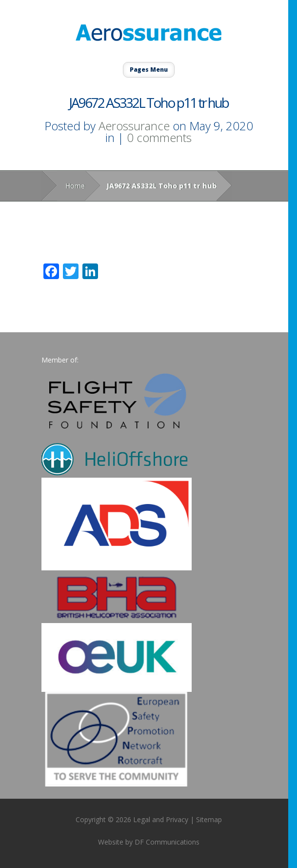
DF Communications (167, 842)
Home (75, 186)
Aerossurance (134, 126)
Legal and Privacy (161, 819)
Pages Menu (149, 70)
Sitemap (209, 819)
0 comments (159, 137)
